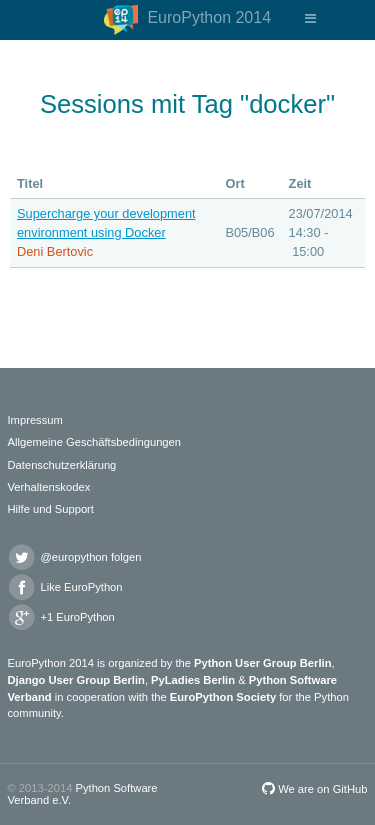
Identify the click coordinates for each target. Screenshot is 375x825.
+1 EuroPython (61, 617)
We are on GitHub (314, 789)
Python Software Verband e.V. (83, 793)
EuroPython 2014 (187, 20)
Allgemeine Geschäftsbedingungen (95, 442)
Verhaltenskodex (49, 487)
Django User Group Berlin (76, 680)
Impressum (35, 420)
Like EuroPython (65, 587)
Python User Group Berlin (262, 663)
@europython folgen (75, 557)
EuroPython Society (223, 697)
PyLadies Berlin (193, 680)
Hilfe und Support (51, 509)
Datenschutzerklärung (62, 465)
